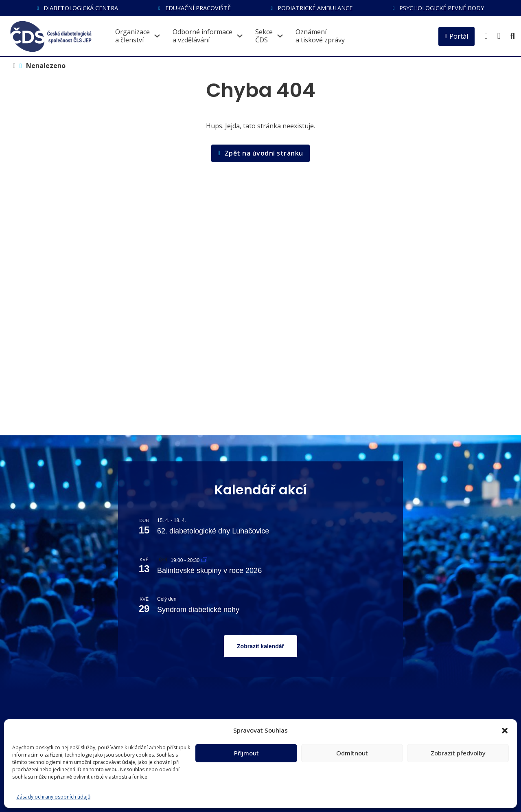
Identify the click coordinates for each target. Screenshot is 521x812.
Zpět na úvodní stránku (260, 153)
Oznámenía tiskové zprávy (320, 36)
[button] (505, 731)
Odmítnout (352, 753)
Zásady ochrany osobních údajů (53, 797)
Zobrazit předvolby (458, 753)
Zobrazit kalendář (260, 646)
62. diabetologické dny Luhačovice (213, 531)
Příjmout (246, 753)
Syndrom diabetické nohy (198, 610)
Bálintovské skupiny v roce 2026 (209, 571)
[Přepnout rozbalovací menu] (157, 36)
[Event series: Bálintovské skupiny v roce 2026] (204, 560)
